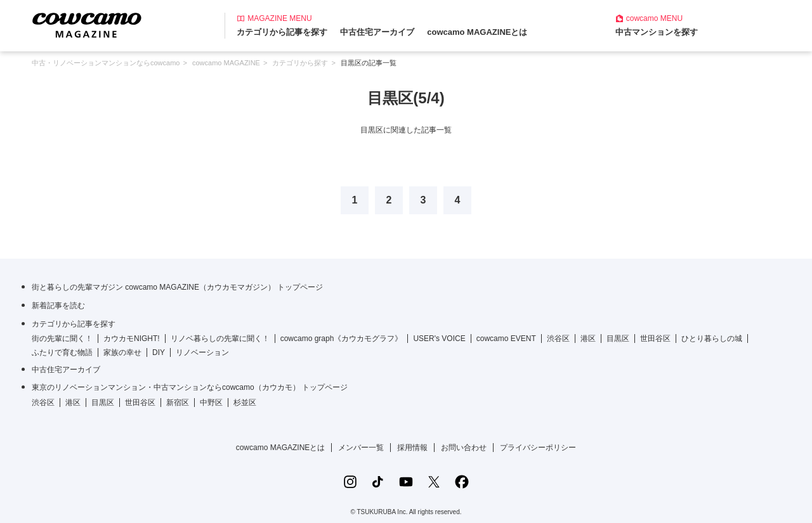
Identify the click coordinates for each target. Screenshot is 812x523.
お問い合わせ (464, 448)
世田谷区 (655, 339)
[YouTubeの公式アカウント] (406, 482)
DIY (159, 352)
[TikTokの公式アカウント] (378, 482)
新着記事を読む (58, 306)
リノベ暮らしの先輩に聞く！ (220, 339)
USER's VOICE (439, 339)
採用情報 (412, 448)
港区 (588, 339)
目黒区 (618, 339)
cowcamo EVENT (506, 339)
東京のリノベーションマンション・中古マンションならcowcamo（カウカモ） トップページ (190, 387)
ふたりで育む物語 (62, 352)
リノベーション (202, 352)
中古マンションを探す (657, 32)
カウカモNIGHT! (132, 339)
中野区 (211, 403)
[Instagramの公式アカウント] (350, 482)
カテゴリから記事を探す (282, 32)
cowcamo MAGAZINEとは (477, 32)
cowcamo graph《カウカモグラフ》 (342, 339)
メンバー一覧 (361, 448)
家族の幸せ (122, 352)
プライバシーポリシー (538, 448)
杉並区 (245, 403)
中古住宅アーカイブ (377, 32)
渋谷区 (558, 339)
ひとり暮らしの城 (712, 339)
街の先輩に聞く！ (62, 339)
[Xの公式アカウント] (434, 482)
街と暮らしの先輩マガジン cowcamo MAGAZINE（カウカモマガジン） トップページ (177, 287)
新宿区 (178, 403)
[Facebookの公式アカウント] (462, 482)
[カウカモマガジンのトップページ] (87, 24)
